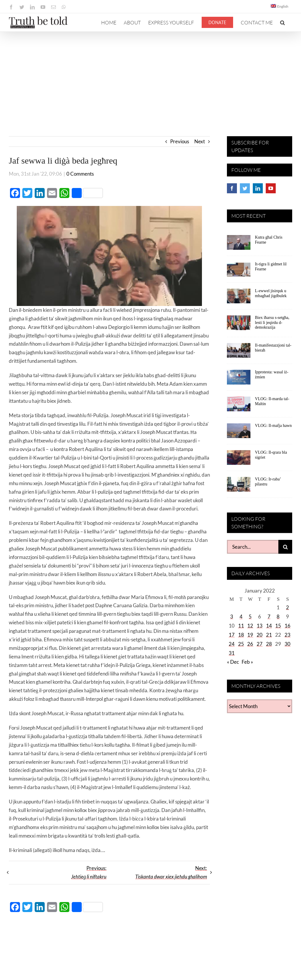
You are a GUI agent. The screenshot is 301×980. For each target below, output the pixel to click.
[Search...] (253, 547)
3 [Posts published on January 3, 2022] (232, 617)
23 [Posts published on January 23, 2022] (287, 635)
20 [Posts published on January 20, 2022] (260, 635)
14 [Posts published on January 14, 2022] (269, 626)
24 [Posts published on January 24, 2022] (232, 644)
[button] (282, 22)
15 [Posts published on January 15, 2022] (278, 626)
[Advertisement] (150, 76)
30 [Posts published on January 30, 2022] (287, 644)
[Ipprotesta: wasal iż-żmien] (239, 379)
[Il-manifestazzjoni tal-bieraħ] (239, 352)
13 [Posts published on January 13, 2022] (260, 626)
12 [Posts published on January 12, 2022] (250, 626)
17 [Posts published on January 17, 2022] (232, 635)
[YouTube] (271, 188)
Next (200, 141)
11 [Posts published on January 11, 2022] (241, 626)
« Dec (233, 662)
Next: (171, 872)
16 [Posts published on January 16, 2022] (287, 626)
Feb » (247, 662)
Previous (180, 141)
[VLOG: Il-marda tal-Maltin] (239, 406)
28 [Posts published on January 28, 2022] (269, 644)
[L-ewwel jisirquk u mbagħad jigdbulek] (239, 298)
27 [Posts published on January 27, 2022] (260, 644)
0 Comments (80, 174)
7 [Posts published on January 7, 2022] (269, 617)
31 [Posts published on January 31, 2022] (232, 653)
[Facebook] (232, 188)
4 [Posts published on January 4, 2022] (241, 617)
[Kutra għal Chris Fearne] (239, 244)
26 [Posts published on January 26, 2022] (250, 644)
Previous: (89, 872)
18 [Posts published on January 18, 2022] (241, 635)
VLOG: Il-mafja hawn (273, 426)
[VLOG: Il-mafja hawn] (239, 433)
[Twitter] (245, 188)
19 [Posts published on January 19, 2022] (250, 635)
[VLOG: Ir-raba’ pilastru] (239, 486)
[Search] (285, 547)
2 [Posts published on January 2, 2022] (287, 607)
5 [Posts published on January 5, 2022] (250, 617)
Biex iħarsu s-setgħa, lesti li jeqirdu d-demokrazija (272, 323)
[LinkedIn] (258, 188)
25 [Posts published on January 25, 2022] (241, 644)
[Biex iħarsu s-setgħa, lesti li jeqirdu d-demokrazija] (239, 325)
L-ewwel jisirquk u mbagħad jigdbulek (271, 293)
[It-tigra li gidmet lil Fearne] (239, 271)
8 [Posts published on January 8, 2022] (278, 617)
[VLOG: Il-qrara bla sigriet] (239, 460)
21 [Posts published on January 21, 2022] (269, 635)
